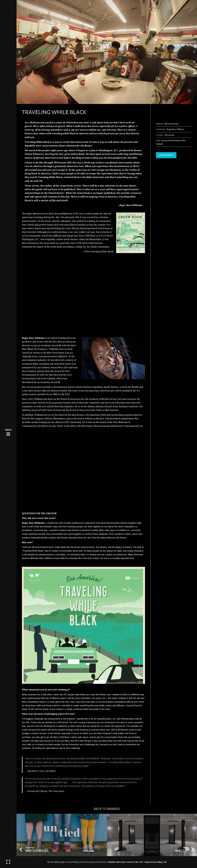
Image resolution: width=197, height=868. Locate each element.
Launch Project (166, 155)
